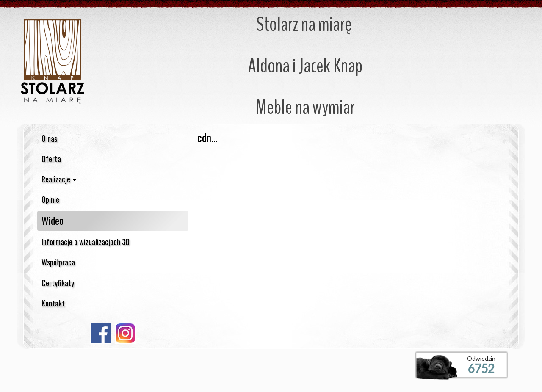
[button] (113, 179)
